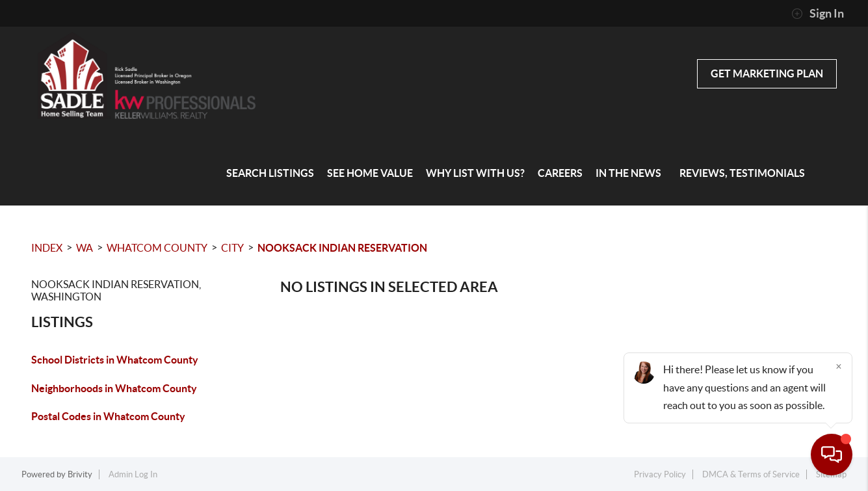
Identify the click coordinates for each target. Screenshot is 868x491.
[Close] (839, 366)
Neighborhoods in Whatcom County (114, 388)
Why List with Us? (475, 173)
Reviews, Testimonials (742, 173)
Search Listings (270, 173)
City (232, 248)
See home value (370, 173)
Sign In (818, 14)
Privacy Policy (660, 474)
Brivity (80, 474)
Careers (560, 173)
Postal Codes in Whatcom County (108, 416)
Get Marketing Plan (767, 73)
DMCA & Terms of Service (751, 474)
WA (85, 248)
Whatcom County (157, 248)
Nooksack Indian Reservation (342, 248)
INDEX (47, 248)
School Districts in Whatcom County (115, 360)
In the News (628, 173)
